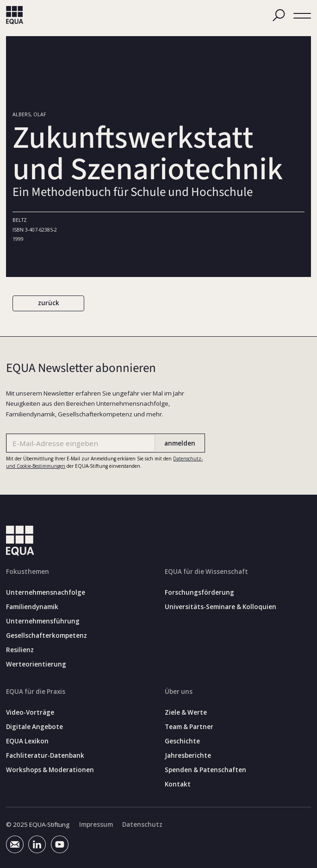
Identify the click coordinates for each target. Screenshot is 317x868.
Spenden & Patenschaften (205, 770)
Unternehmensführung (43, 621)
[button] (302, 16)
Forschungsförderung (199, 593)
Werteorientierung (36, 664)
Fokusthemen (28, 572)
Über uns (179, 692)
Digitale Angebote (34, 727)
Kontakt (178, 784)
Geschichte (182, 741)
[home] (15, 15)
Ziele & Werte (186, 713)
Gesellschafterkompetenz (47, 636)
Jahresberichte (188, 756)
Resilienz (20, 650)
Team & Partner (189, 727)
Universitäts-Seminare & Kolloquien (221, 607)
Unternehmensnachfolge (46, 593)
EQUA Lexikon (27, 741)
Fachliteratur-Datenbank (45, 756)
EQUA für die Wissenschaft (206, 572)
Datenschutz (142, 825)
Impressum (96, 825)
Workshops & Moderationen (50, 770)
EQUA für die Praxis (36, 692)
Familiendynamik (32, 607)
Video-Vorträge (30, 713)
